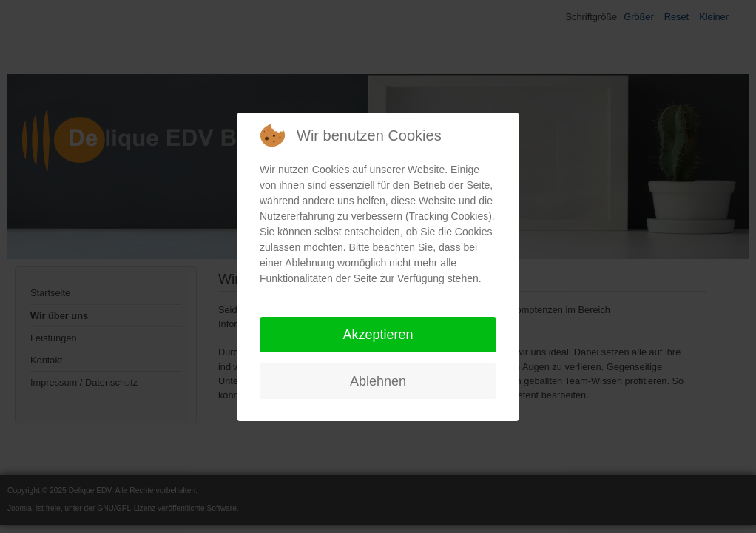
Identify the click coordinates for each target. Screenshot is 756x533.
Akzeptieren (378, 335)
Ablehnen (378, 381)
